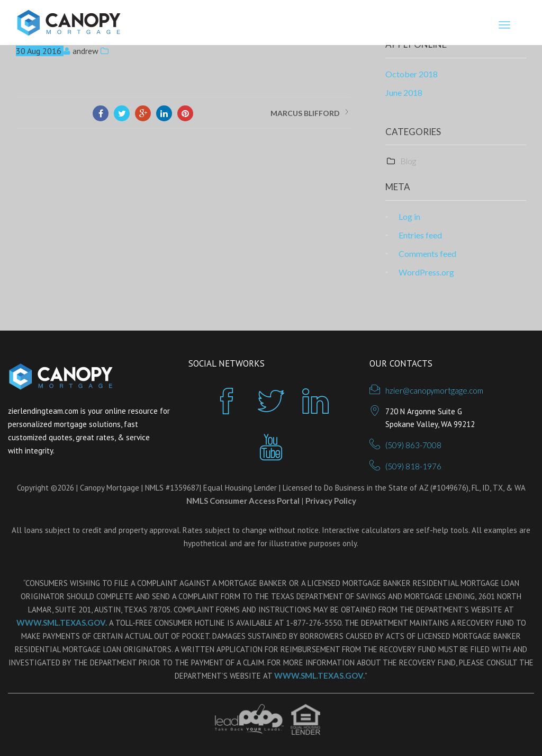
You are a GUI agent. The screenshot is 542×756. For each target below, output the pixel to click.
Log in (409, 216)
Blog (408, 161)
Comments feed (427, 254)
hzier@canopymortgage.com (434, 390)
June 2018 (404, 92)
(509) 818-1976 (413, 466)
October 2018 (412, 74)
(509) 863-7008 (413, 445)
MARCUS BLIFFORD (305, 113)
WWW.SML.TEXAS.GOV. (62, 622)
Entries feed (420, 235)
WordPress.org (426, 272)
